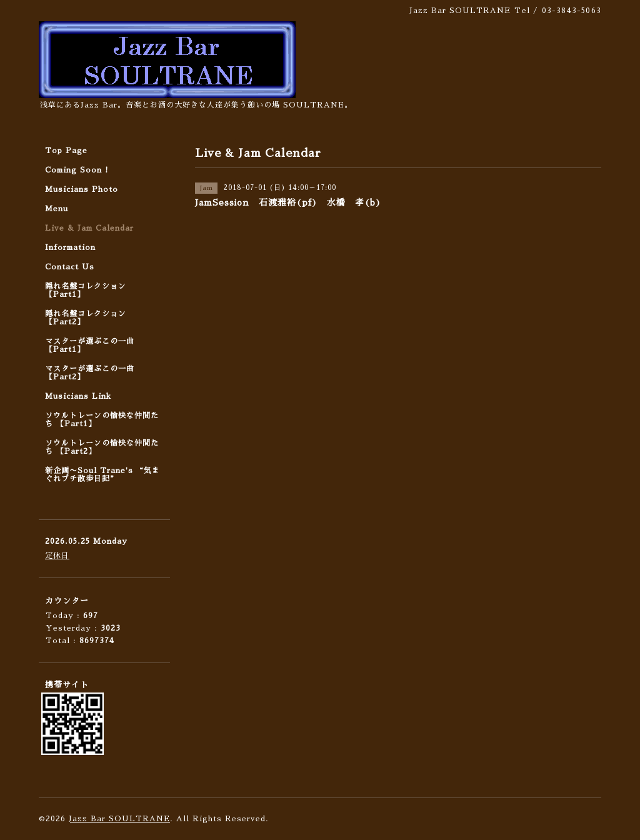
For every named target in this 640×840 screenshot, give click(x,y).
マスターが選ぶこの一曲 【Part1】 (90, 345)
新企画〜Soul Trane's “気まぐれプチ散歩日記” (102, 475)
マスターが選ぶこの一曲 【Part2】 (90, 373)
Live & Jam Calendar (89, 228)
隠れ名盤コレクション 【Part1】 (86, 290)
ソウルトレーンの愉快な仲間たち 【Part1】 (102, 420)
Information (70, 247)
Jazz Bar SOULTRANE (119, 819)
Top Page (66, 151)
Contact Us (70, 267)
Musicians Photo (82, 189)
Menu (57, 209)
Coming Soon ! (77, 170)
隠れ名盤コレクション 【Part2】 (86, 318)
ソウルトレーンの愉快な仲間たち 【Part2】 (102, 447)
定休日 (57, 556)
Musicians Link (78, 396)
